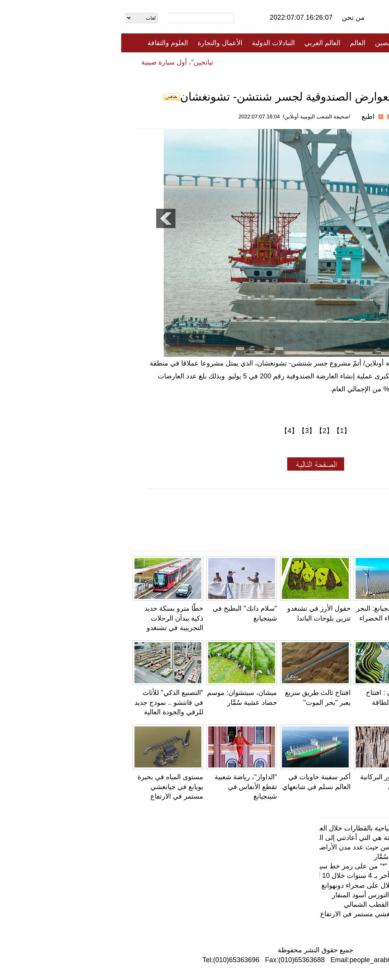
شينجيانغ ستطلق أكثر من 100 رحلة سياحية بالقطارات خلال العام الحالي (274, 828)
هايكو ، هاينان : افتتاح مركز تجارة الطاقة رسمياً (274, 702)
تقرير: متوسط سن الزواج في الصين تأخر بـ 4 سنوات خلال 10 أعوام (279, 876)
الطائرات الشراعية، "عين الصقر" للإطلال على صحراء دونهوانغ (287, 885)
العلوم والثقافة (47, 43)
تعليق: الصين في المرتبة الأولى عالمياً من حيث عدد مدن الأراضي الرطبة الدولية (263, 847)
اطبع (247, 117)
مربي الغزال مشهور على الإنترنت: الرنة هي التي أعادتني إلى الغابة (281, 838)
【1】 (221, 431)
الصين (262, 43)
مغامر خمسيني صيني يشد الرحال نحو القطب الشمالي (298, 904)
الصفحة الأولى (343, 43)
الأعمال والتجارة (99, 43)
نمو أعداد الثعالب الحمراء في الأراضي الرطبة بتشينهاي (342, 618)
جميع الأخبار (297, 43)
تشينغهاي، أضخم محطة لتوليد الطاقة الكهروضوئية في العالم (344, 702)
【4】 (168, 431)
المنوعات (222, 62)
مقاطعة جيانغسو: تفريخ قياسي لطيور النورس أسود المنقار (293, 895)
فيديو (162, 62)
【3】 (186, 431)
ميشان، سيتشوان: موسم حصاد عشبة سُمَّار (313, 857)
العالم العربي (201, 43)
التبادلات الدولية (152, 43)
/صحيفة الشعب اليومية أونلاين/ (195, 117)
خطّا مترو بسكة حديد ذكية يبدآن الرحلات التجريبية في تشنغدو (53, 618)
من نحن (232, 17)
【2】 (203, 431)
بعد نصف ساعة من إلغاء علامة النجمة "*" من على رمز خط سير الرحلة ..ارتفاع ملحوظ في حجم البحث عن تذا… (216, 866)
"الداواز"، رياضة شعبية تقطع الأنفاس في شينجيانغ (125, 786)
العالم (236, 43)
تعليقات (189, 62)
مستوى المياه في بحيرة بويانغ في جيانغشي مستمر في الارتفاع (49, 786)
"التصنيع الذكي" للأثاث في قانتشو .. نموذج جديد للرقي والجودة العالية (48, 702)
